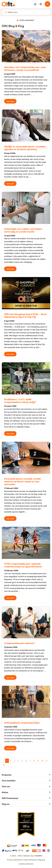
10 (42, 761)
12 (4, 765)
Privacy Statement (15, 860)
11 (47, 761)
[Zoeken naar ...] (6, 12)
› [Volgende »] (8, 765)
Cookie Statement (30, 860)
